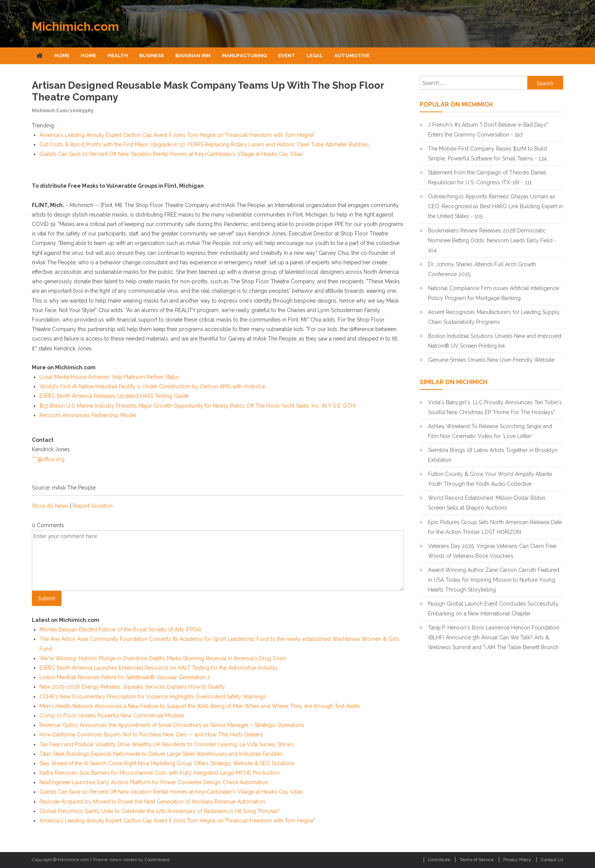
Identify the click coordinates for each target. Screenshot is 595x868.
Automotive (352, 56)
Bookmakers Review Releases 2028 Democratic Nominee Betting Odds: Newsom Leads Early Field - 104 (492, 240)
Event (287, 56)
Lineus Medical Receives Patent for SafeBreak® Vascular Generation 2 (125, 677)
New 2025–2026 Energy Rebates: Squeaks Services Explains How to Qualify (132, 687)
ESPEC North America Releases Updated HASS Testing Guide (114, 396)
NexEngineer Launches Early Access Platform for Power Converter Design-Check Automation (154, 782)
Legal (315, 56)
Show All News (50, 506)
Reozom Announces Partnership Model (88, 415)
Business (152, 56)
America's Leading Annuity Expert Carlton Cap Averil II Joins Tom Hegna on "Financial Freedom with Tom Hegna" (177, 135)
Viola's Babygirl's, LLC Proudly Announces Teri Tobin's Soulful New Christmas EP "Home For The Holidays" (495, 407)
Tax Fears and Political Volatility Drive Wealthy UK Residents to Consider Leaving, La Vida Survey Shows (167, 744)
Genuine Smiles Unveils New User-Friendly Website (491, 360)
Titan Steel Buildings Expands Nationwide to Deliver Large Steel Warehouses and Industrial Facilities (161, 754)
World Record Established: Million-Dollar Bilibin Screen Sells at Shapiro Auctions (487, 503)
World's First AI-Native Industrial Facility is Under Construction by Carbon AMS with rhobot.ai (152, 386)
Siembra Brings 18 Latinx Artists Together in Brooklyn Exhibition (493, 455)
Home (62, 56)
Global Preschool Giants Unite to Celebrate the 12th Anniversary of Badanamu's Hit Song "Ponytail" (160, 811)
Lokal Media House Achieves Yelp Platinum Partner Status (109, 377)
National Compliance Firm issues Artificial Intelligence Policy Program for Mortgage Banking (493, 293)
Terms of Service (477, 860)
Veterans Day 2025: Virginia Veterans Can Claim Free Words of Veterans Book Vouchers (492, 551)
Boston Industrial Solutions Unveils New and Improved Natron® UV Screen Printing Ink (495, 341)
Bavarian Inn (193, 56)
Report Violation (93, 506)
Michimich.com (76, 26)
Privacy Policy (517, 860)
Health (118, 56)
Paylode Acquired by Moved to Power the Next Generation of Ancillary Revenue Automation (152, 802)
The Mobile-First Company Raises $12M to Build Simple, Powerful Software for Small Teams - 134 (487, 154)
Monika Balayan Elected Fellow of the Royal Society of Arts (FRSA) (120, 629)
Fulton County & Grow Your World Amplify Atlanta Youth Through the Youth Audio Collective (490, 479)
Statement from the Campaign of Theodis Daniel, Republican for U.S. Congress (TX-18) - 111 (488, 177)
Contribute (439, 860)
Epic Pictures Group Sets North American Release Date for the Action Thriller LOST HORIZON (495, 527)
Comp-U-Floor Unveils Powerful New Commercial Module (112, 716)
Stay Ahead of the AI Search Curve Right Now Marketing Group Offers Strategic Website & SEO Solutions (167, 763)
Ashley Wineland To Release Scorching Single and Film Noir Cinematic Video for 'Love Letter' (490, 431)
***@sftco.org (48, 459)
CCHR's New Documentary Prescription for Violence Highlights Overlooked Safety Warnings (153, 697)
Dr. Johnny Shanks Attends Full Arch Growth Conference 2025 (482, 269)
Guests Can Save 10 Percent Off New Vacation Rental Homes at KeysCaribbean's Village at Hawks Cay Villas (171, 154)
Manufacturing (244, 56)
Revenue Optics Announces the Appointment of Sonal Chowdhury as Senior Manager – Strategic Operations (172, 725)
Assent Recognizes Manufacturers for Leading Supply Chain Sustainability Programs (494, 317)
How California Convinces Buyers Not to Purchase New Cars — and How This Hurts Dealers (151, 735)
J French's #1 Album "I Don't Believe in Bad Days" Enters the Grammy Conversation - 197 (488, 130)
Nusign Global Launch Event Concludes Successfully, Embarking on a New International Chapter (494, 609)
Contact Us (552, 860)
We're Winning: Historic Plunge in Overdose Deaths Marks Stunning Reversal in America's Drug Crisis (163, 658)
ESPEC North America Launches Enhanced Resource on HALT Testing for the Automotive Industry (159, 668)
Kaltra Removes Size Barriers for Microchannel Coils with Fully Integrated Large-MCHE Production (160, 773)
